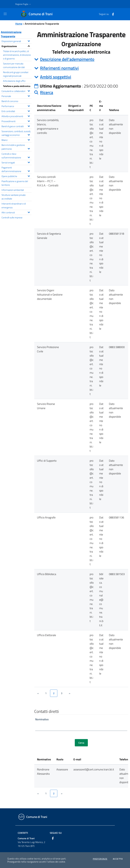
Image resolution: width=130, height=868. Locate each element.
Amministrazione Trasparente (11, 34)
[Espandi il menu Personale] (29, 96)
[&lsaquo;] (38, 693)
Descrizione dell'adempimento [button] (67, 59)
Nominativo (42, 719)
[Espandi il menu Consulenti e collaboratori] (29, 91)
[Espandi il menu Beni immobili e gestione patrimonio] (29, 148)
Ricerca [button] (47, 92)
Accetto (118, 859)
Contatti (23, 833)
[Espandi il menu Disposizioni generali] (29, 41)
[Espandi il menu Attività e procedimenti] (29, 116)
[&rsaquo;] (69, 693)
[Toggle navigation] (5, 14)
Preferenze (100, 859)
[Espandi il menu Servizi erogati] (29, 162)
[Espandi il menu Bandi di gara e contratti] (29, 126)
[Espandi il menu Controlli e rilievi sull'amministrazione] (29, 157)
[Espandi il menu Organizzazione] (29, 46)
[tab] (81, 59)
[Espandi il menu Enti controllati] (29, 111)
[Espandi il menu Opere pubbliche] (29, 176)
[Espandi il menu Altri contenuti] (29, 212)
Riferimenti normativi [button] (59, 68)
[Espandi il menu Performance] (29, 106)
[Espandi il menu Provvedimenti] (29, 121)
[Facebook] (112, 14)
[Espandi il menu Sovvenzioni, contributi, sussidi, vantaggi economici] (29, 134)
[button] (23, 4)
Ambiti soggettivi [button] (56, 77)
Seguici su (56, 833)
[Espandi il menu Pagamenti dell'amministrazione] (29, 171)
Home (19, 24)
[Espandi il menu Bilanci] (29, 139)
